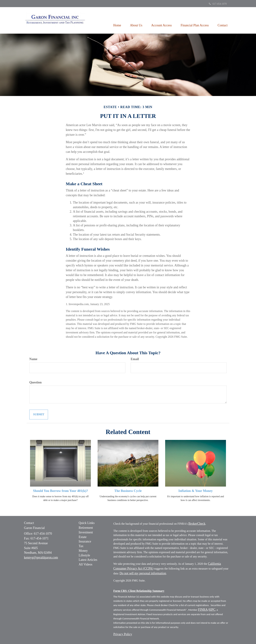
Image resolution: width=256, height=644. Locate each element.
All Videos (86, 564)
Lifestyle (84, 555)
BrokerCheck (197, 524)
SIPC (212, 610)
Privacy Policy (123, 634)
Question (35, 382)
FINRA (203, 610)
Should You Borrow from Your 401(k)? (61, 491)
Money (83, 551)
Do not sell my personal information (143, 573)
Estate (83, 537)
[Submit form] (39, 415)
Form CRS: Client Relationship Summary (139, 591)
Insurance (85, 541)
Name (33, 359)
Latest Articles (88, 560)
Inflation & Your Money (196, 491)
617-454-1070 (218, 4)
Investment (86, 532)
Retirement (86, 528)
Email (135, 359)
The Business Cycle (128, 491)
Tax (81, 546)
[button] (136, 20)
